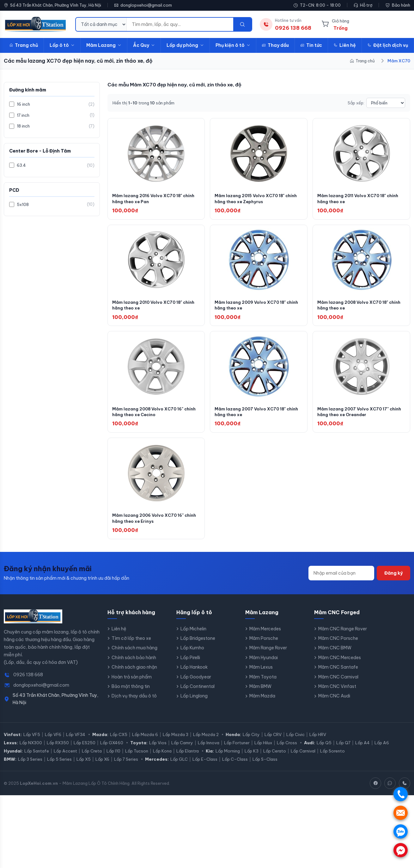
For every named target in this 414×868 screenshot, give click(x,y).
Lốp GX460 (112, 748)
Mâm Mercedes (265, 634)
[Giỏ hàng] (335, 24)
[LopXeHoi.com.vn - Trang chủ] (36, 24)
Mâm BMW (260, 692)
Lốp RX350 (58, 748)
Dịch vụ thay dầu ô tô (134, 701)
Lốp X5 (84, 765)
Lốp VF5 (32, 740)
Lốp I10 (113, 756)
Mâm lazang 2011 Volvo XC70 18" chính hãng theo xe (361, 200)
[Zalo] (390, 789)
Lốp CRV (273, 740)
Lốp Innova (209, 748)
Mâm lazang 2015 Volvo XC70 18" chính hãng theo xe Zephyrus (252, 200)
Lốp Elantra (188, 756)
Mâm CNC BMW (335, 653)
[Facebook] (375, 789)
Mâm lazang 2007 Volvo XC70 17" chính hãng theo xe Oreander (355, 415)
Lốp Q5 (324, 748)
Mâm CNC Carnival (338, 682)
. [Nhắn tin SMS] (401, 813)
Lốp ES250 (85, 748)
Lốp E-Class (205, 765)
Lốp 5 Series (59, 765)
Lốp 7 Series (126, 765)
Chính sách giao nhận (134, 672)
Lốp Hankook (194, 672)
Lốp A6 (382, 748)
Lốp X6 (102, 765)
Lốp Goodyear (196, 682)
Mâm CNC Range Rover (343, 634)
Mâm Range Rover (268, 653)
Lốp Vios (158, 748)
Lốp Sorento (332, 756)
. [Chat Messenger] (401, 850)
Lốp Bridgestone (198, 644)
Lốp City (251, 740)
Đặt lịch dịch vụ (388, 45)
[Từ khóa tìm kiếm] (180, 24)
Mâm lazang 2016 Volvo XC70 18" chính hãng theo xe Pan (150, 200)
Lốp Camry (182, 748)
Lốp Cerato (275, 756)
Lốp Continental (198, 692)
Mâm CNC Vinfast (337, 692)
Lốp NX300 (31, 748)
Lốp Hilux (263, 748)
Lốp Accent (65, 756)
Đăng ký (393, 578)
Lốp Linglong (194, 701)
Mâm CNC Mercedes (340, 663)
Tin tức (311, 45)
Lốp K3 (252, 756)
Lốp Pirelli (190, 663)
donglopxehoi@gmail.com (146, 5)
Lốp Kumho (192, 653)
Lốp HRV (318, 740)
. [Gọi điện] (401, 794)
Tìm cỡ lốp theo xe (131, 644)
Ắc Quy (144, 45)
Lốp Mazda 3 (176, 740)
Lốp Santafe (37, 756)
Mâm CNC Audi (334, 701)
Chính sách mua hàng (134, 653)
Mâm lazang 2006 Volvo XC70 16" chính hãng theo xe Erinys (150, 523)
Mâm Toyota (263, 682)
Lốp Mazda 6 (145, 740)
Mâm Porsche (264, 644)
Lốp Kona (162, 756)
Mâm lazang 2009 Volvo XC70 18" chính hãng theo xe (253, 308)
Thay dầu (275, 45)
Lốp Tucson (137, 756)
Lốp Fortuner (237, 748)
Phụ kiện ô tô (233, 45)
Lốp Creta (92, 756)
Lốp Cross (287, 748)
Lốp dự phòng (185, 45)
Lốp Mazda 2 (206, 740)
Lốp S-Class (265, 765)
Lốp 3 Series (30, 765)
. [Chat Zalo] (401, 831)
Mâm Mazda (262, 701)
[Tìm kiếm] (242, 24)
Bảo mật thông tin (131, 692)
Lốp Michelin (193, 634)
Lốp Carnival (303, 756)
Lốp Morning (228, 756)
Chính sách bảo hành (134, 663)
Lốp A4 (362, 748)
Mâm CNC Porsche (338, 644)
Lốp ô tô (62, 45)
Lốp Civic (295, 740)
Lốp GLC (179, 765)
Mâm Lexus (261, 672)
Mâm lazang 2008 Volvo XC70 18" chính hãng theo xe (355, 308)
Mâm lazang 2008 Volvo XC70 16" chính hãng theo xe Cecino (150, 415)
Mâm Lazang (104, 45)
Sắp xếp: (356, 103)
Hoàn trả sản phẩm (132, 682)
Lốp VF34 (76, 740)
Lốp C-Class (235, 765)
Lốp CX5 (119, 740)
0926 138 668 (28, 680)
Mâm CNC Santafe (338, 672)
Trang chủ (24, 45)
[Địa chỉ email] (341, 578)
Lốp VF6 (53, 740)
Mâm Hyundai (264, 663)
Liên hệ (345, 45)
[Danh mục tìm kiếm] (101, 24)
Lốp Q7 (343, 748)
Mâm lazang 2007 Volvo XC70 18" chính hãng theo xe (253, 415)
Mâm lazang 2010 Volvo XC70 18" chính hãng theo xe (150, 308)
